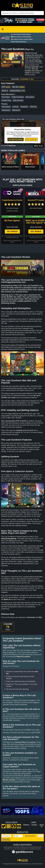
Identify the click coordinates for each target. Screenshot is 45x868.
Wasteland (16, 110)
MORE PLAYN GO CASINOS (23, 185)
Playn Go (29, 49)
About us (42, 826)
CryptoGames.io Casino (12, 200)
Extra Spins (30, 97)
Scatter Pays (6, 100)
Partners (26, 825)
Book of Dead (30, 167)
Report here (12, 145)
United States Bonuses (19, 42)
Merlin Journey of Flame (10, 167)
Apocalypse (6, 107)
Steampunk (6, 110)
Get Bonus (12, 232)
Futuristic (33, 107)
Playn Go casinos (23, 657)
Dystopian (24, 107)
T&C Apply (8, 236)
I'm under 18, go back (16, 139)
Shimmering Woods (9, 539)
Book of (7, 599)
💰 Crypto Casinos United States (22, 39)
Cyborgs (15, 107)
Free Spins (6, 97)
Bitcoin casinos (9, 780)
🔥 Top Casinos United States (21, 34)
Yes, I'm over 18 (31, 139)
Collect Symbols (18, 97)
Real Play (39, 146)
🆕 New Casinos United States (21, 37)
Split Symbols (18, 100)
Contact (34, 825)
